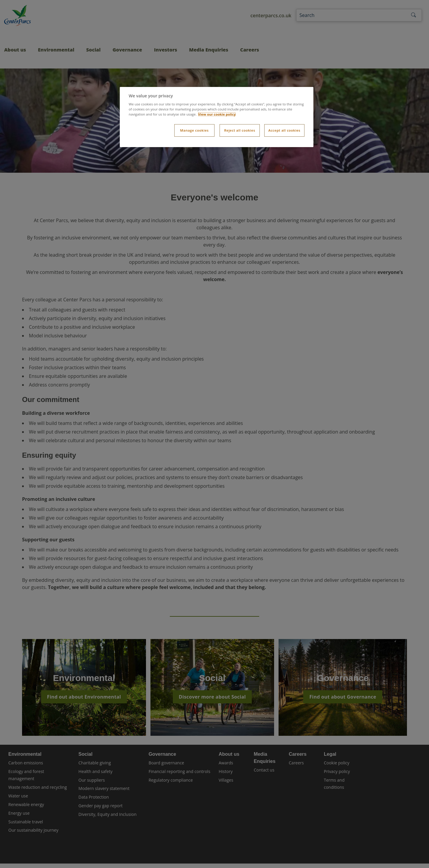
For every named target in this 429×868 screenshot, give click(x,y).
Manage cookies (194, 130)
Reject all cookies (240, 130)
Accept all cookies (284, 130)
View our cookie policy (217, 114)
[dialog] (217, 117)
